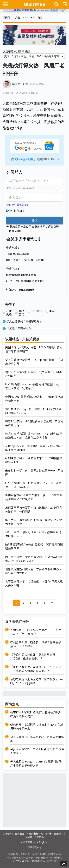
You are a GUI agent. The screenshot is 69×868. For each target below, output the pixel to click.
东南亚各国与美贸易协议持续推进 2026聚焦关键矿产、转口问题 (34, 509)
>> (52, 603)
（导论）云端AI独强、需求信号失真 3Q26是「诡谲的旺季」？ (34, 656)
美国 (52, 311)
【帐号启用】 (14, 231)
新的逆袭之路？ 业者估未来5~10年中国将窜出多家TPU (34, 460)
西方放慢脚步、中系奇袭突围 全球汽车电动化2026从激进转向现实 (33, 559)
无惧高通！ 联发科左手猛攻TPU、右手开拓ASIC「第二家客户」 (37, 632)
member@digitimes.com (21, 275)
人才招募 (39, 837)
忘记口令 (11, 205)
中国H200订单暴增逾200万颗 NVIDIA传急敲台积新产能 (34, 399)
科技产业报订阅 (35, 834)
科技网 (6, 18)
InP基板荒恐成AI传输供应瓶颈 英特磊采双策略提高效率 (34, 546)
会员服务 (20, 834)
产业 (18, 18)
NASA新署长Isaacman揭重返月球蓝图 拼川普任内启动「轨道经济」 (33, 386)
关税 (21, 315)
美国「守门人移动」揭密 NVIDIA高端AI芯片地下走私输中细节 (34, 349)
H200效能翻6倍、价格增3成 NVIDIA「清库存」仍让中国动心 (33, 485)
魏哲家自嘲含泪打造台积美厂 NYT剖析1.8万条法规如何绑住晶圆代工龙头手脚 (34, 436)
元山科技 (37, 311)
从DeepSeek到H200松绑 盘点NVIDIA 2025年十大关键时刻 (34, 448)
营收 (21, 311)
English (43, 842)
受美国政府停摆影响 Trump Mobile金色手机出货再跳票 (34, 362)
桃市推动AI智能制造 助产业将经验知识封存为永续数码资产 (36, 714)
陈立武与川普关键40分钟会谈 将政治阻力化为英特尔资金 (34, 522)
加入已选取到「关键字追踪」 (24, 321)
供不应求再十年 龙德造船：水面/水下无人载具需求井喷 (34, 583)
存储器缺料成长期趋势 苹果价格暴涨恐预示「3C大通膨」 (36, 644)
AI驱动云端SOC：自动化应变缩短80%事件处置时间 (37, 751)
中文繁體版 (29, 842)
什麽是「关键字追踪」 (20, 328)
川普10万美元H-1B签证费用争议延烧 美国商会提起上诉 (34, 423)
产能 (9, 311)
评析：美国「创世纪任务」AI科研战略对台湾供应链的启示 (33, 534)
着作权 (49, 834)
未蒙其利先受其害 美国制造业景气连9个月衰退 (34, 473)
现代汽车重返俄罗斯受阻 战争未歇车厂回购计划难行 (33, 374)
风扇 (9, 315)
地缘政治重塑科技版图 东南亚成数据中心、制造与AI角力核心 (33, 571)
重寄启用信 (23, 205)
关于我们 (8, 834)
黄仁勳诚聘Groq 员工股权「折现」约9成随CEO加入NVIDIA (33, 411)
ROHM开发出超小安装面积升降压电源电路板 (37, 739)
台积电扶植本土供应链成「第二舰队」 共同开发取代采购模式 (36, 681)
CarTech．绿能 (34, 18)
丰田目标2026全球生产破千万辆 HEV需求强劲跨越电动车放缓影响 (34, 497)
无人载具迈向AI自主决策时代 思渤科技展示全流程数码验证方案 (36, 763)
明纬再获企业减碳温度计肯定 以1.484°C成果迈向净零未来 (37, 727)
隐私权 (58, 834)
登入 (35, 221)
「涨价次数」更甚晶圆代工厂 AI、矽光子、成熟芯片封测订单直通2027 (36, 669)
